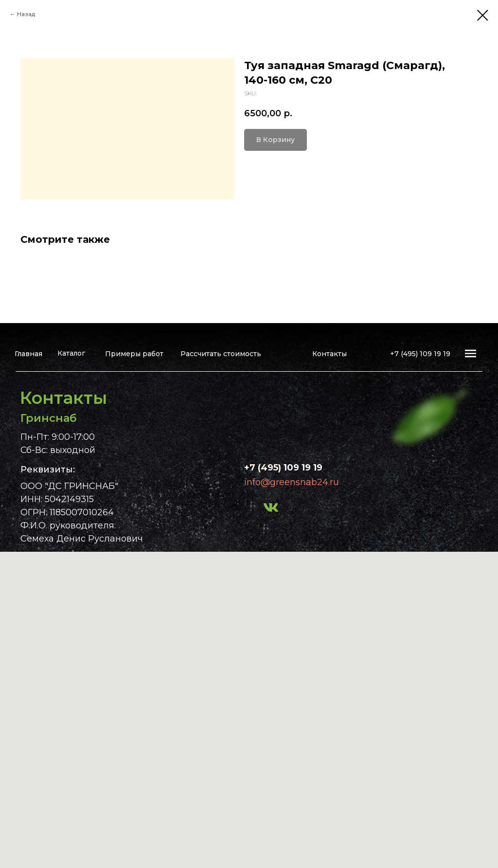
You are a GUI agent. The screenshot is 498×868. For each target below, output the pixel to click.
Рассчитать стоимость (221, 354)
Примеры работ (134, 354)
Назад (26, 14)
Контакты (329, 354)
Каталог (71, 353)
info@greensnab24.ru (292, 482)
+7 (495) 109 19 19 (420, 354)
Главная (28, 354)
